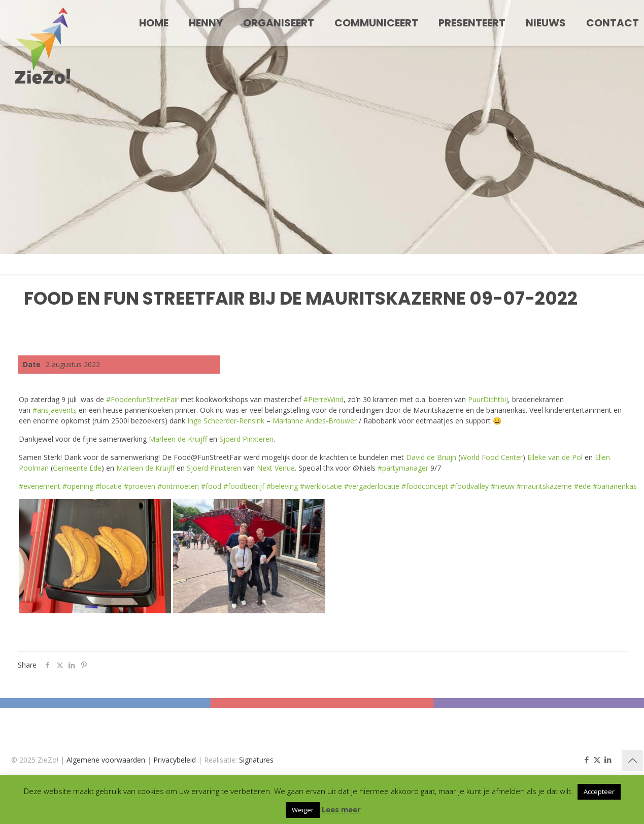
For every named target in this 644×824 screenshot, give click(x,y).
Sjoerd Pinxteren (246, 439)
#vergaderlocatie (372, 486)
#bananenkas (615, 486)
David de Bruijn (431, 457)
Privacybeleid (175, 760)
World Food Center (492, 457)
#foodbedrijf (244, 486)
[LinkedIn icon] (608, 760)
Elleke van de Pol (555, 457)
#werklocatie (321, 486)
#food (211, 486)
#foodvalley (469, 486)
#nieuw (503, 486)
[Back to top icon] (632, 761)
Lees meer (341, 809)
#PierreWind (324, 399)
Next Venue (276, 468)
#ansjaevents (55, 410)
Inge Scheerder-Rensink (226, 421)
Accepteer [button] (599, 792)
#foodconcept (425, 486)
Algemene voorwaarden (106, 760)
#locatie (109, 486)
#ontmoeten (178, 486)
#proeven (140, 486)
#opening (78, 486)
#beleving (282, 486)
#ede (582, 486)
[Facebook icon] (586, 760)
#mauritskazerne (544, 486)
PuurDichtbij (488, 399)
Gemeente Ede (77, 468)
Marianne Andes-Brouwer (315, 421)
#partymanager (403, 468)
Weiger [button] (303, 810)
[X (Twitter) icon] (597, 760)
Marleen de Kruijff (178, 439)
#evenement (40, 486)
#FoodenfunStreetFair (142, 399)
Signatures (256, 760)
